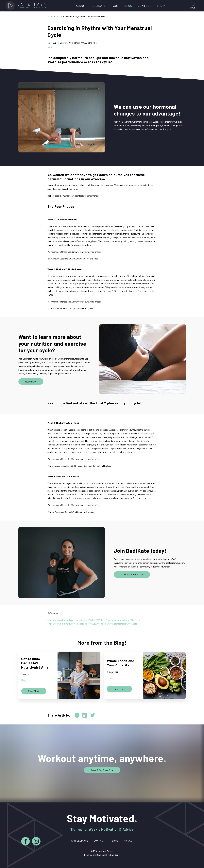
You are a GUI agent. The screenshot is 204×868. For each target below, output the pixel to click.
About (81, 6)
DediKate (99, 6)
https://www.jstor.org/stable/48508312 (119, 624)
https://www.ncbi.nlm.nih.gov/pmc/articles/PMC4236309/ (74, 624)
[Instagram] (36, 842)
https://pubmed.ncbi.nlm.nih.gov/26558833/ (120, 620)
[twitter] (93, 715)
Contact (145, 6)
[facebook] (77, 715)
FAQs (115, 6)
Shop (161, 6)
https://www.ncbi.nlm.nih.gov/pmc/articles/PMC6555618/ (74, 620)
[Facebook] (25, 842)
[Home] (27, 6)
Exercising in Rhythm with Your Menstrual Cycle (84, 16)
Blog (128, 6)
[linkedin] (85, 715)
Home (50, 16)
